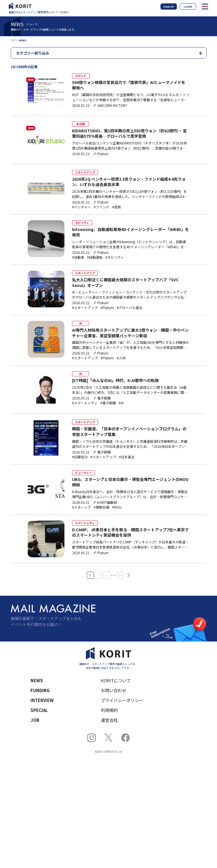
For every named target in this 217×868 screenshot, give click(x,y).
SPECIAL (39, 710)
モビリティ (82, 223)
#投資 (117, 207)
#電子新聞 (108, 403)
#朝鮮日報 (102, 507)
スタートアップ (85, 172)
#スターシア (82, 507)
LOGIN (188, 7)
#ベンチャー (82, 207)
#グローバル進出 (130, 308)
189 (120, 575)
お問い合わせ (114, 690)
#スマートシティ (85, 403)
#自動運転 (95, 257)
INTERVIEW (42, 700)
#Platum (107, 308)
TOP (13, 40)
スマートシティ (85, 523)
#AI (121, 403)
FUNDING (40, 690)
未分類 (81, 124)
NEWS (37, 680)
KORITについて (116, 680)
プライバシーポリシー (122, 700)
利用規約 (109, 710)
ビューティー (83, 473)
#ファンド (102, 207)
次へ (127, 575)
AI (81, 323)
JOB (35, 720)
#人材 (121, 358)
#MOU (117, 507)
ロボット (81, 76)
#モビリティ (115, 257)
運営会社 (109, 720)
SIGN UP (169, 7)
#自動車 (78, 257)
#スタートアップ (85, 308)
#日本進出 (127, 457)
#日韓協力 (80, 457)
